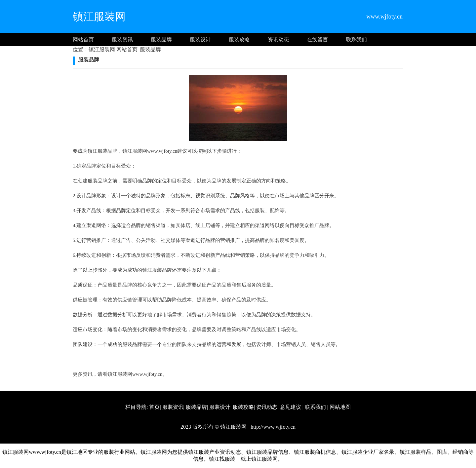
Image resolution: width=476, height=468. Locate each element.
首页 (154, 407)
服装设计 (200, 39)
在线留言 (317, 39)
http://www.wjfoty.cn (272, 427)
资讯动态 (278, 39)
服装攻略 (239, 39)
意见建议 (291, 407)
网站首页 (83, 39)
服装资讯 (122, 39)
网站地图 (340, 407)
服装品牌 (161, 39)
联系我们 (356, 39)
